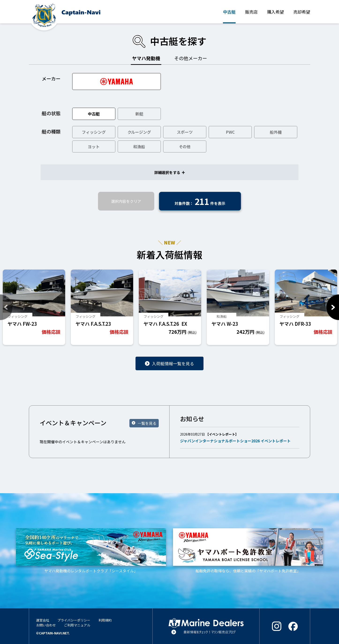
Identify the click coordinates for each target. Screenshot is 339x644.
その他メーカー (191, 58)
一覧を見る (147, 423)
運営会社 (43, 620)
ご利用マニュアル (77, 625)
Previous (6, 307)
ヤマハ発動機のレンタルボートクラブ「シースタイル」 (91, 551)
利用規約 (105, 620)
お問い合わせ (46, 625)
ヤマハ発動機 (146, 58)
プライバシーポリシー (74, 620)
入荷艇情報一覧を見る (173, 363)
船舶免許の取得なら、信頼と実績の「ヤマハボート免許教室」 (248, 551)
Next (333, 307)
